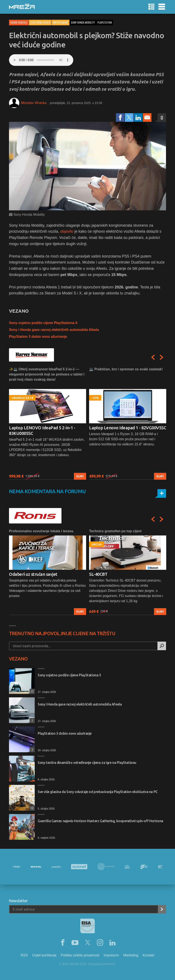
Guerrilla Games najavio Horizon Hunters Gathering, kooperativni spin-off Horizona (100, 821)
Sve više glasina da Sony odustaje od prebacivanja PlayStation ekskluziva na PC (98, 792)
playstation (105, 22)
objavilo (67, 231)
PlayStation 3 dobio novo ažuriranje (38, 337)
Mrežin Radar (61, 22)
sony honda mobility (83, 22)
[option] (48, 423)
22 (32, 691)
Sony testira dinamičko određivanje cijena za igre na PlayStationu (87, 763)
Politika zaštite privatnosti (80, 955)
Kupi (80, 476)
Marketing (131, 955)
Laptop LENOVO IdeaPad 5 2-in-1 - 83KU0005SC (42, 430)
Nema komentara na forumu (47, 491)
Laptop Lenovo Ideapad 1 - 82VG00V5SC (128, 428)
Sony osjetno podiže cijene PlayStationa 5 (43, 323)
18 (31, 808)
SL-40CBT (98, 574)
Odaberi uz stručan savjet (33, 574)
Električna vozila (40, 22)
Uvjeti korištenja (44, 955)
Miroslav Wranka (34, 103)
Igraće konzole (19, 22)
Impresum (111, 955)
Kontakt (148, 955)
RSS (24, 955)
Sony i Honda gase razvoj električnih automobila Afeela (54, 330)
